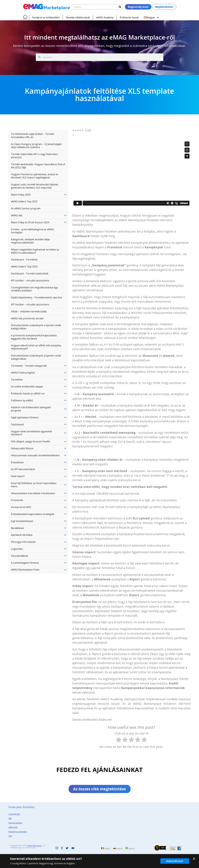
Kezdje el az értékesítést (46, 17)
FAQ (10, 836)
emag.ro (107, 848)
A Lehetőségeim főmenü (25, 563)
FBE (10, 819)
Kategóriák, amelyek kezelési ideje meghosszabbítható (30, 241)
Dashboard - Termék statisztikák (30, 274)
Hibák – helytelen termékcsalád (29, 311)
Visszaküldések (20, 556)
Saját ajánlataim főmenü (25, 417)
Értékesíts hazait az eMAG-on (28, 393)
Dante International (34, 846)
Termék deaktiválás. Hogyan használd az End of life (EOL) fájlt (38, 166)
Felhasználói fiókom (22, 448)
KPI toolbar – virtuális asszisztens (30, 280)
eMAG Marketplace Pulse (25, 570)
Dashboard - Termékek (24, 260)
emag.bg (119, 848)
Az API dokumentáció (23, 469)
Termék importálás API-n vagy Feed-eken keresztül (34, 156)
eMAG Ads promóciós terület (27, 318)
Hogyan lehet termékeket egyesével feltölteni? (31, 433)
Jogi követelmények (22, 521)
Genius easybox (15, 823)
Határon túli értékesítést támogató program (31, 409)
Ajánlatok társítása (22, 535)
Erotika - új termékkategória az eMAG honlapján (32, 231)
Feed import (18, 476)
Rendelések (17, 528)
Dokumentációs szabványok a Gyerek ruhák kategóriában (36, 327)
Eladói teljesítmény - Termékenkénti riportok (37, 297)
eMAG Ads (17, 215)
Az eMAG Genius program (26, 208)
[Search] (120, 7)
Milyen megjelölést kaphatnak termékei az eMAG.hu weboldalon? (35, 251)
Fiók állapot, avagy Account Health (30, 441)
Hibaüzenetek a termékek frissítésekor (33, 493)
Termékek (17, 380)
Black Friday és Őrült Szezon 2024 (30, 222)
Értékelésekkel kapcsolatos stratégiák (33, 514)
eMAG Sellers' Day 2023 (24, 267)
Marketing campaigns (18, 832)
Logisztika (17, 549)
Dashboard (17, 424)
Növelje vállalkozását (78, 17)
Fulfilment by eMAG (22, 400)
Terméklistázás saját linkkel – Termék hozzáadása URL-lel (32, 136)
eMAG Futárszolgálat (23, 373)
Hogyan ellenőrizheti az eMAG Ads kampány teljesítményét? (36, 347)
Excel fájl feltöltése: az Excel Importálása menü (34, 485)
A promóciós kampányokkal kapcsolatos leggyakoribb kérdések (34, 337)
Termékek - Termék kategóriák (29, 366)
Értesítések (17, 462)
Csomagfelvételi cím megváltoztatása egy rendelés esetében (34, 289)
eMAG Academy (105, 17)
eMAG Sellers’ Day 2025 (24, 201)
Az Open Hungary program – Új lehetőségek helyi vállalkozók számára (36, 146)
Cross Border (14, 814)
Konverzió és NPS (21, 507)
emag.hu (132, 848)
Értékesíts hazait (129, 17)
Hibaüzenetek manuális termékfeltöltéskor (35, 455)
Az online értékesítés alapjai (27, 387)
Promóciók (17, 500)
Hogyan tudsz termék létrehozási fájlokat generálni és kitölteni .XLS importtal (35, 186)
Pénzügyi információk (23, 542)
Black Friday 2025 (21, 195)
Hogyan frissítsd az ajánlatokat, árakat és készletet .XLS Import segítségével (35, 176)
